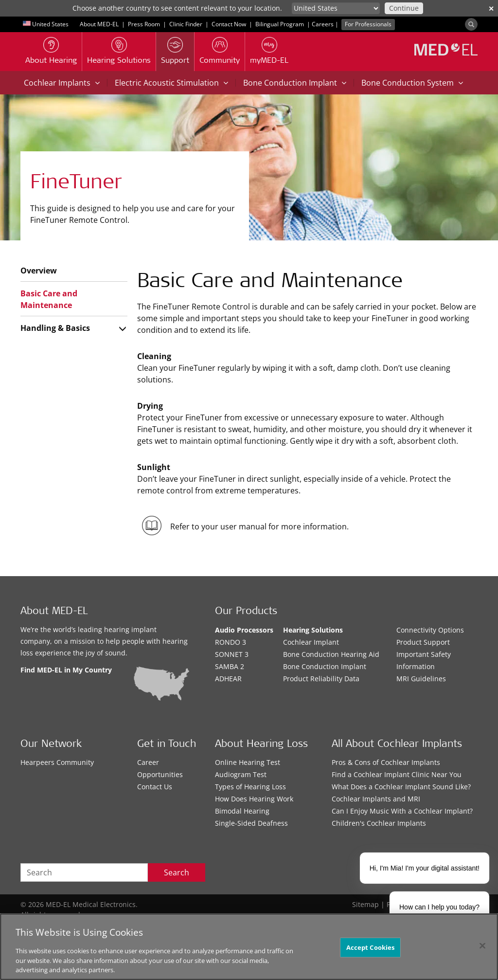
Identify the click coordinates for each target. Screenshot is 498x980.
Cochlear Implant (311, 642)
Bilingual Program (280, 24)
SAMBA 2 (230, 666)
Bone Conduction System (412, 83)
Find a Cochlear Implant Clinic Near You (397, 774)
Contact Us (155, 787)
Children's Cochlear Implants (379, 823)
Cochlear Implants (62, 83)
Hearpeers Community (57, 762)
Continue (404, 8)
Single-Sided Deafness (251, 823)
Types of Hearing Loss (250, 787)
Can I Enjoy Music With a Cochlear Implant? (402, 811)
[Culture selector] (336, 8)
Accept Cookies (371, 947)
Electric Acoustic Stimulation (171, 83)
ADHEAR (228, 679)
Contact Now (229, 24)
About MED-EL (99, 24)
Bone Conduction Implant (295, 83)
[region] (249, 947)
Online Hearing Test (248, 762)
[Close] (482, 945)
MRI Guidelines (421, 679)
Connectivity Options (430, 630)
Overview (39, 271)
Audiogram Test (241, 774)
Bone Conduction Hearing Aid (331, 654)
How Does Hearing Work (254, 799)
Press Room (144, 24)
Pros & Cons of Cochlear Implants (386, 762)
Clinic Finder (186, 24)
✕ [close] (491, 9)
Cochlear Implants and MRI (376, 799)
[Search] (471, 24)
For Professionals (368, 24)
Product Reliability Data (321, 679)
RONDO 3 (231, 642)
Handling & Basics (55, 328)
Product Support (423, 642)
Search (177, 872)
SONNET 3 (232, 654)
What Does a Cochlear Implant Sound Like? (401, 787)
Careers (323, 24)
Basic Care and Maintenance (49, 299)
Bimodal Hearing (242, 811)
